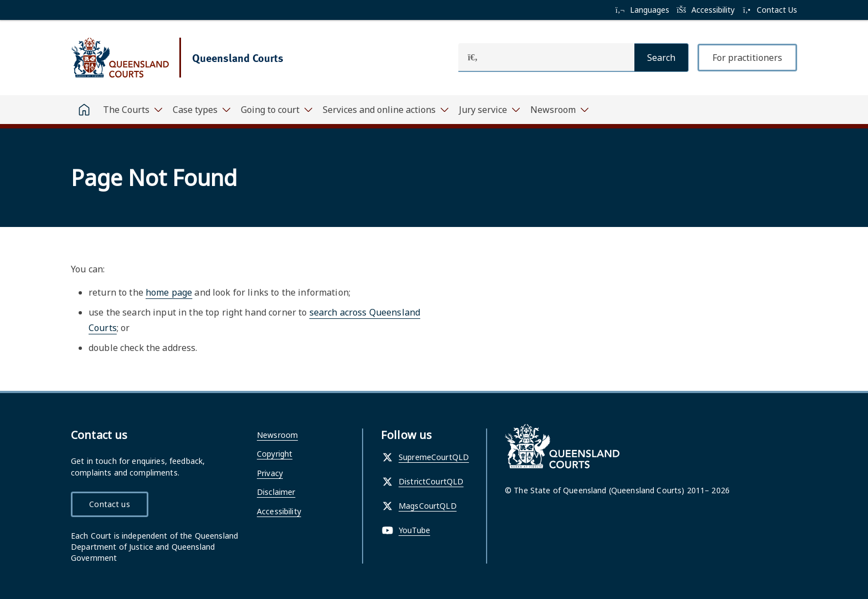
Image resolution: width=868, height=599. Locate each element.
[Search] (662, 58)
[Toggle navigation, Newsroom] (559, 110)
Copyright (275, 454)
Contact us (109, 504)
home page (169, 292)
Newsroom (277, 435)
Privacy (270, 473)
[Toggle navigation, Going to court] (276, 110)
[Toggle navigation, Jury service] (489, 110)
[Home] (84, 110)
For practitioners (747, 58)
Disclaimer (276, 492)
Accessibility (279, 511)
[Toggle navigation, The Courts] (132, 110)
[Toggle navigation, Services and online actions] (385, 110)
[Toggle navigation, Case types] (201, 110)
